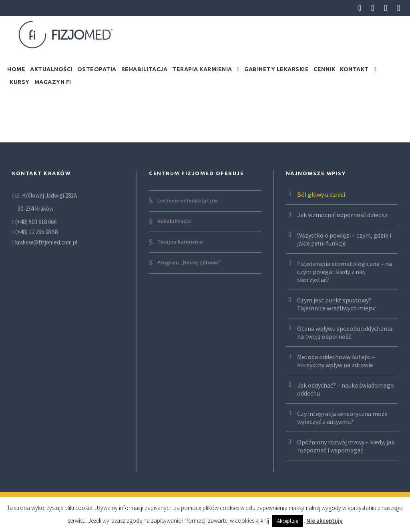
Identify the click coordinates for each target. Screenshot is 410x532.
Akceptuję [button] (287, 521)
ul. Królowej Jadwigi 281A (45, 195)
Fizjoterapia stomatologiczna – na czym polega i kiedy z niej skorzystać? (345, 272)
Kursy (20, 82)
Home (16, 69)
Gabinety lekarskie (276, 69)
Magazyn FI (53, 82)
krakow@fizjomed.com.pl (46, 242)
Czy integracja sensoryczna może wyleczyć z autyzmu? (342, 418)
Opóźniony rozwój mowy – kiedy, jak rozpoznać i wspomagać (346, 446)
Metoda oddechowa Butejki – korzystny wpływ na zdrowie (336, 361)
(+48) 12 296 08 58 (36, 232)
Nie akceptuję (325, 521)
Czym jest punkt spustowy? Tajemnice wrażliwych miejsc (336, 304)
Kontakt (354, 69)
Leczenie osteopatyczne (188, 200)
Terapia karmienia (202, 69)
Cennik (324, 69)
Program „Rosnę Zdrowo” (189, 262)
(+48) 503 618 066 (36, 222)
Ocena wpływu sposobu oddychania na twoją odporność (345, 332)
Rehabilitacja (145, 69)
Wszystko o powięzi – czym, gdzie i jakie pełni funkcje (344, 239)
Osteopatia (97, 69)
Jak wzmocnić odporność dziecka (342, 215)
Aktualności (51, 69)
